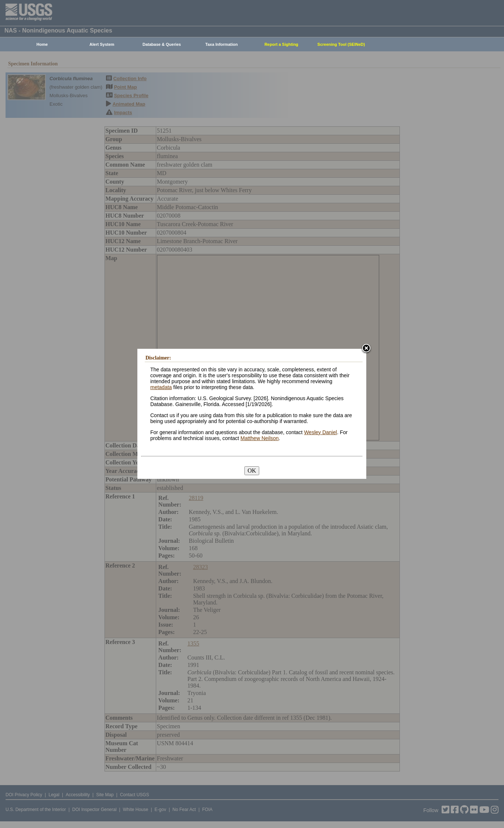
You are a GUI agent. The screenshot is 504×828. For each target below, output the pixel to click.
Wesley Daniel (320, 432)
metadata (161, 387)
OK (252, 471)
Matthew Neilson (260, 438)
